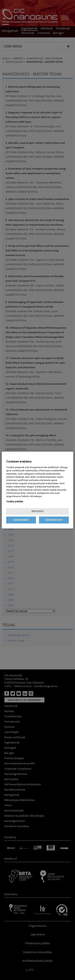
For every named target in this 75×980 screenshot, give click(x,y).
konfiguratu (38, 511)
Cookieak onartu (21, 520)
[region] (37, 490)
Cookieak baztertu (54, 520)
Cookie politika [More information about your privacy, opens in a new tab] (15, 501)
